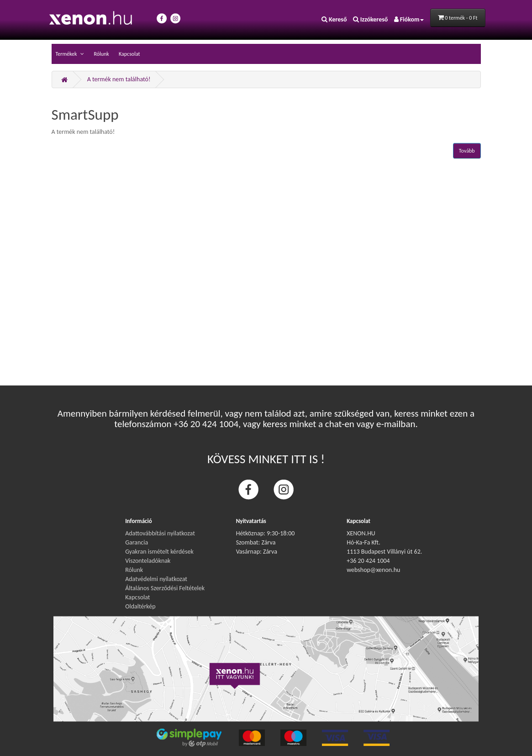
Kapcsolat (129, 54)
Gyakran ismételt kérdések (159, 552)
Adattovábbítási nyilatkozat (160, 533)
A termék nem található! (119, 79)
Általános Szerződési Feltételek (165, 588)
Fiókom (409, 19)
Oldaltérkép (140, 606)
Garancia (137, 542)
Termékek (67, 54)
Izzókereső (371, 19)
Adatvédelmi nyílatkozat (156, 579)
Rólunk (101, 54)
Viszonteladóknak (148, 561)
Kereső (334, 19)
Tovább (467, 151)
